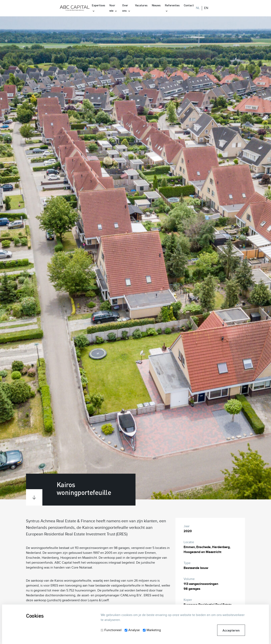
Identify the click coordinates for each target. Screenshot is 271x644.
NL (198, 8)
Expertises (98, 5)
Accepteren (231, 630)
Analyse (134, 630)
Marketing (154, 630)
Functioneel (113, 630)
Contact (189, 5)
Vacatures (141, 5)
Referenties (172, 5)
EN (206, 8)
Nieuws (156, 5)
